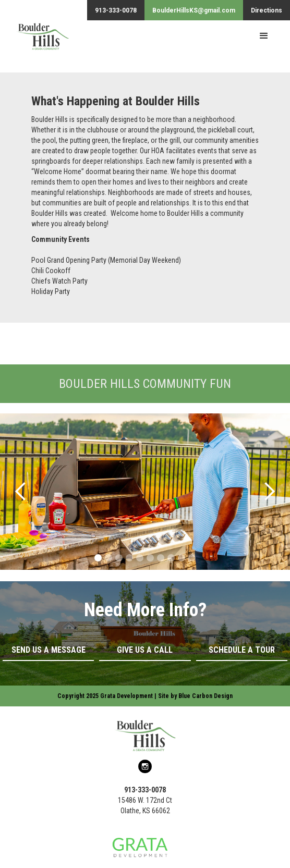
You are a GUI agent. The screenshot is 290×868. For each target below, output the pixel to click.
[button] (264, 36)
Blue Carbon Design (206, 696)
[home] (35, 41)
